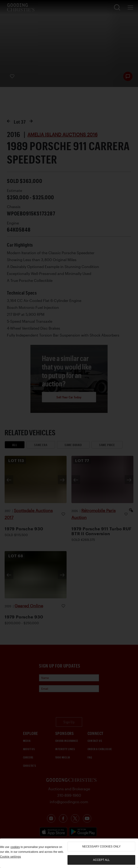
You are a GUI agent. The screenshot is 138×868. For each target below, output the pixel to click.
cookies (15, 847)
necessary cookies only (101, 847)
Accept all (101, 860)
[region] (69, 853)
